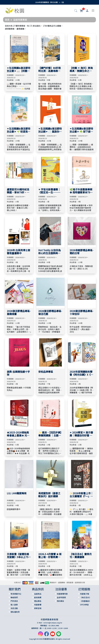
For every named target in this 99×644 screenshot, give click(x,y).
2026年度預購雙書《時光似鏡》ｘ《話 (50, 2)
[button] (76, 11)
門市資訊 (14, 601)
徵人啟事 (14, 605)
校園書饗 (38, 605)
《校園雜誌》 (85, 601)
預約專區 (60, 601)
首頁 (7, 20)
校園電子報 (85, 594)
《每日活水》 (85, 597)
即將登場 (38, 608)
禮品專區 (38, 601)
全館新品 (38, 594)
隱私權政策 (15, 612)
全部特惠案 (61, 597)
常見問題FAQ (16, 594)
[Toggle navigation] (93, 11)
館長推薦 (38, 597)
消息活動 (14, 608)
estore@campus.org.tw (53, 623)
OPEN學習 (84, 605)
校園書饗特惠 (62, 594)
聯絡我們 (14, 597)
